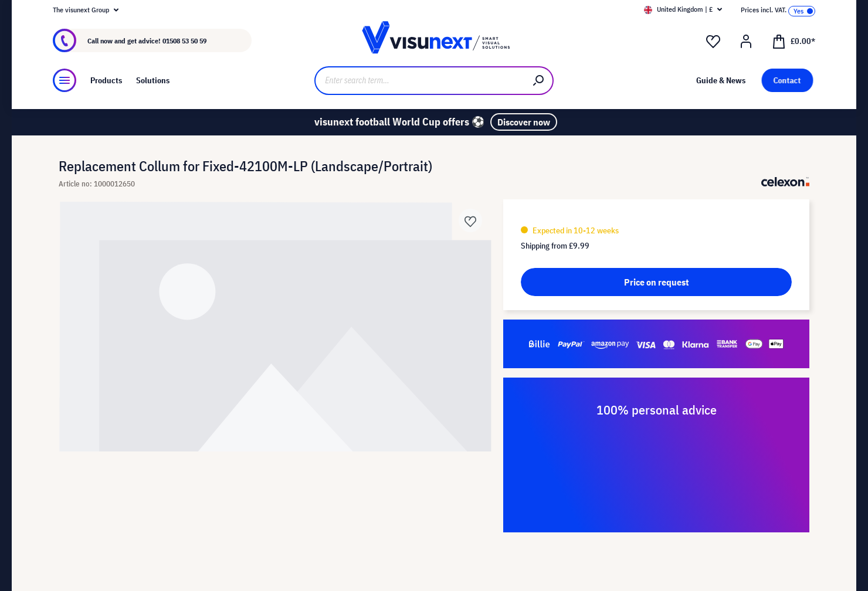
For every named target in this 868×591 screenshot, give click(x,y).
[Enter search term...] (420, 81)
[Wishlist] (713, 42)
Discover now (524, 122)
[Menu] (65, 80)
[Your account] (746, 42)
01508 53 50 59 (184, 41)
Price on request (656, 282)
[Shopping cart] (794, 40)
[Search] (539, 81)
